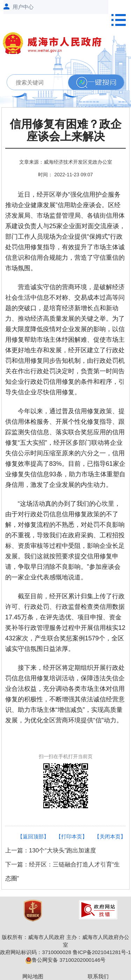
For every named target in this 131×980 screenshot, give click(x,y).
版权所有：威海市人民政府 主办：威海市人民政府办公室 (65, 941)
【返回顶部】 (33, 836)
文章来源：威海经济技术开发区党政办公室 (66, 162)
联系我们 (98, 976)
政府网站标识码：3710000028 (35, 952)
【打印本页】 (72, 836)
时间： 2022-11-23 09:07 (65, 175)
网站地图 (33, 976)
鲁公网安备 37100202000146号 (65, 960)
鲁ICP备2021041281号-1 (102, 952)
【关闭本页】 (110, 836)
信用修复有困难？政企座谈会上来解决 (66, 130)
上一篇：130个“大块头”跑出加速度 (51, 850)
